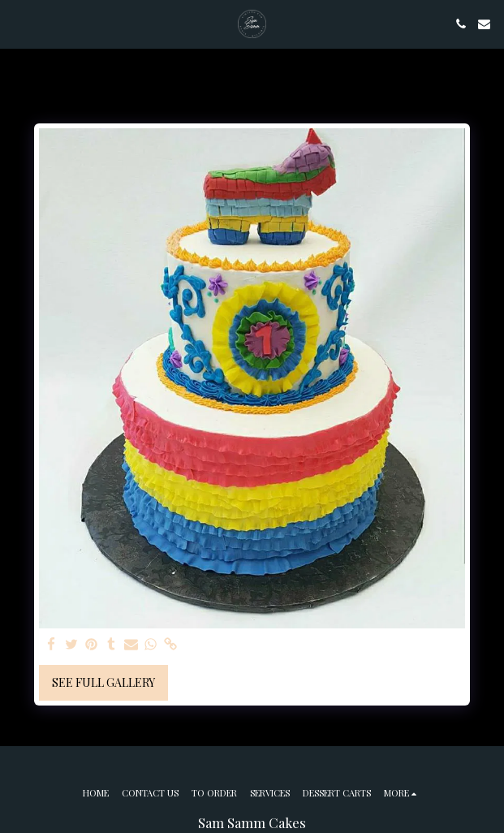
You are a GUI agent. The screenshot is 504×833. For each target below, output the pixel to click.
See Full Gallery (103, 682)
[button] (18, 23)
